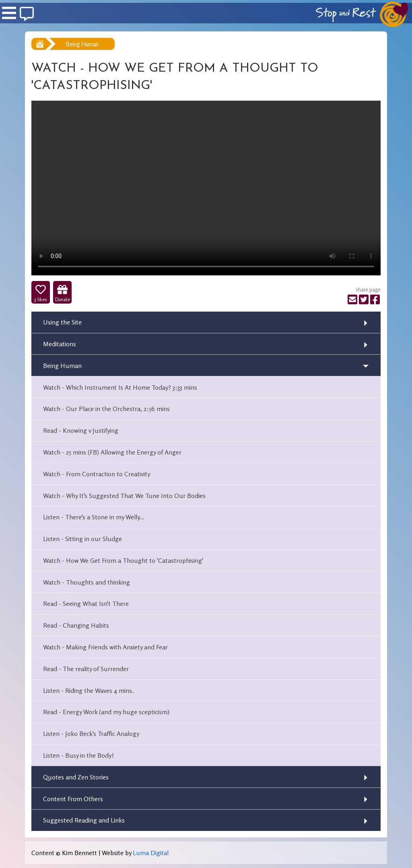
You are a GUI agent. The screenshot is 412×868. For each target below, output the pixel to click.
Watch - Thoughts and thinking (87, 582)
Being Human (82, 44)
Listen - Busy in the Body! (78, 755)
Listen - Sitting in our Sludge (82, 539)
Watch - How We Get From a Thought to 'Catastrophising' (123, 560)
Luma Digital (151, 853)
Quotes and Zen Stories (76, 777)
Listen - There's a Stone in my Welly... (94, 517)
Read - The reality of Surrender (86, 669)
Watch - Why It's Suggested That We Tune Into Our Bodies (124, 496)
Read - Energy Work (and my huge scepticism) (106, 712)
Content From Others (73, 799)
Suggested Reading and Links (84, 820)
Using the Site (62, 322)
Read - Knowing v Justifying (81, 430)
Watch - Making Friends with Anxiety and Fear (105, 647)
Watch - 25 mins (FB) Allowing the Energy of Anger (112, 452)
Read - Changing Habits (76, 625)
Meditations (60, 344)
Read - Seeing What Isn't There (86, 603)
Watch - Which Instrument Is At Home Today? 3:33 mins (120, 387)
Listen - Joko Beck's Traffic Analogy (91, 734)
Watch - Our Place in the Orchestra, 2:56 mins (106, 409)
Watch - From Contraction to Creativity (97, 474)
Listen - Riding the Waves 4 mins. (88, 690)
